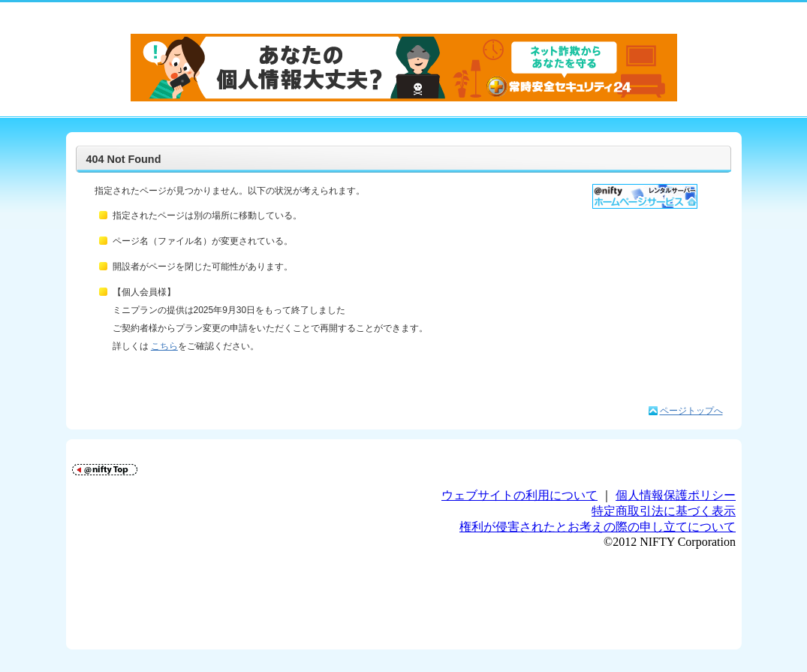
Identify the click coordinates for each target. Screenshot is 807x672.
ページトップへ (691, 411)
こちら (164, 346)
